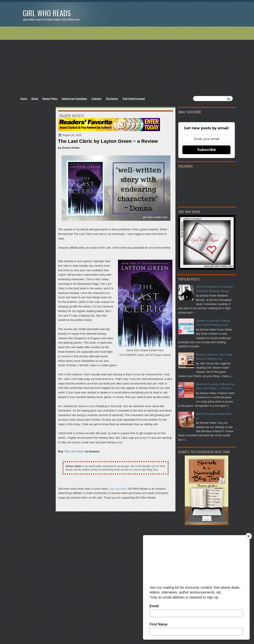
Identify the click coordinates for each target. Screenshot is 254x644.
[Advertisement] (127, 61)
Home (24, 99)
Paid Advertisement (134, 99)
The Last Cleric (74, 451)
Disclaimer (112, 99)
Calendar (97, 99)
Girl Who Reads (47, 13)
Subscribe (207, 150)
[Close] (249, 536)
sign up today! (118, 489)
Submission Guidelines (74, 99)
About (35, 99)
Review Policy (50, 99)
